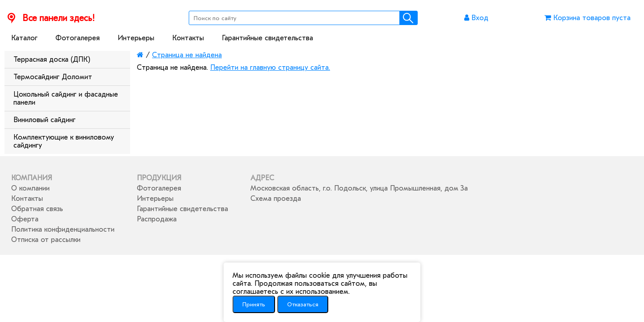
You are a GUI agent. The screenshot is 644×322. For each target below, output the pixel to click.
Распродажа (157, 219)
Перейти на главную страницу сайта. (270, 68)
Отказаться (303, 304)
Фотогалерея (78, 38)
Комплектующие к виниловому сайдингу (64, 141)
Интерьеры (136, 38)
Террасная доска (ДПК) (52, 59)
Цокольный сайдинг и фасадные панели (66, 98)
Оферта (25, 219)
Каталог (24, 38)
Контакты (188, 38)
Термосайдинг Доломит (53, 77)
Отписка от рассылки (46, 240)
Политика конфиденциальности (63, 229)
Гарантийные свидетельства (267, 38)
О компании (30, 188)
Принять (254, 304)
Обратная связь (37, 209)
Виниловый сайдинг (44, 120)
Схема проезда (276, 199)
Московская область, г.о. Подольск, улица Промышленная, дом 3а (359, 188)
